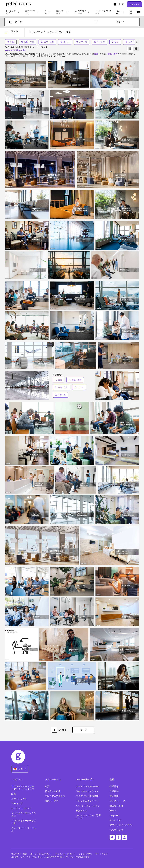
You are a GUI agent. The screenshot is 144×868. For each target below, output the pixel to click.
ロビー (65, 42)
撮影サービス (52, 801)
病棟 (115, 42)
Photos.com (115, 820)
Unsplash (114, 815)
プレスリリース (117, 801)
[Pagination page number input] (54, 730)
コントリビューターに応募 (24, 829)
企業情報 (114, 786)
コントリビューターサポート (24, 822)
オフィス (82, 42)
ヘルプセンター (117, 830)
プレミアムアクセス (55, 796)
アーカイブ (17, 804)
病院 (11, 42)
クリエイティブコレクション (24, 814)
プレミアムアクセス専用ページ (88, 817)
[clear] (98, 22)
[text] (55, 22)
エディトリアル (55, 32)
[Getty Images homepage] (18, 4)
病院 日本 (47, 42)
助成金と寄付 (116, 806)
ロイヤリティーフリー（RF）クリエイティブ (23, 788)
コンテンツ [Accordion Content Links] (17, 779)
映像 (68, 32)
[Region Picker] (20, 769)
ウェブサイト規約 (19, 854)
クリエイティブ (37, 32)
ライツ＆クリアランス (87, 791)
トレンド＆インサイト (87, 801)
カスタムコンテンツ (21, 808)
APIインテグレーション (88, 806)
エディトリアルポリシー (41, 854)
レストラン (132, 42)
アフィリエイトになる (121, 825)
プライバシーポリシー (65, 854)
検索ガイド (82, 811)
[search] (12, 22)
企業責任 (114, 791)
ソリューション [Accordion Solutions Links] (53, 779)
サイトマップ (102, 854)
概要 (47, 786)
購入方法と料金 (53, 791)
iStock (113, 811)
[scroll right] (137, 42)
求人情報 (114, 796)
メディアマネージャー (87, 786)
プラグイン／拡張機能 (87, 796)
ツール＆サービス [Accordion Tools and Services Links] (85, 779)
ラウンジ (99, 42)
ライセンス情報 (85, 854)
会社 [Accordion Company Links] (112, 779)
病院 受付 (28, 42)
